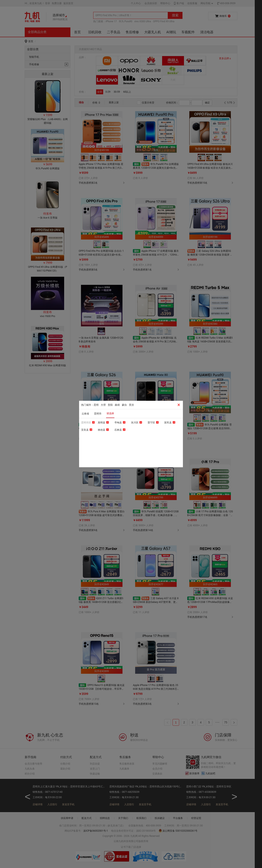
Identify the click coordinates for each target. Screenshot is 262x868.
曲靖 (117, 405)
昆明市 (98, 414)
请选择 (110, 413)
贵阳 (110, 405)
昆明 (96, 405)
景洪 (131, 405)
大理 (103, 405)
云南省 (85, 414)
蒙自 (124, 405)
